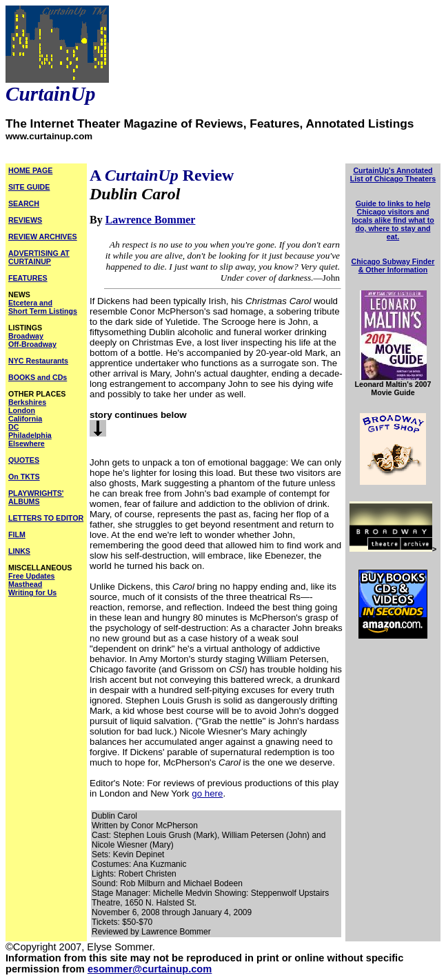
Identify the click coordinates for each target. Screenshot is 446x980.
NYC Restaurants (38, 361)
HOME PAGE (30, 170)
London (22, 410)
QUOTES (24, 460)
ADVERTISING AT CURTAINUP (39, 257)
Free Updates (32, 576)
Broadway (26, 336)
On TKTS (24, 477)
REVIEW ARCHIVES (43, 237)
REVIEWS (25, 220)
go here (207, 793)
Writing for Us (32, 592)
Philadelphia (30, 435)
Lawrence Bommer (151, 220)
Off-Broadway (32, 344)
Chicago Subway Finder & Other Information (393, 266)
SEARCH (24, 203)
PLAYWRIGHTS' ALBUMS (36, 497)
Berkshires (27, 402)
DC (13, 427)
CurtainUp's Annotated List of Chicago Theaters (393, 174)
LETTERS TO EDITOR (46, 518)
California (25, 419)
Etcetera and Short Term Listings (43, 307)
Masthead (25, 584)
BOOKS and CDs (38, 377)
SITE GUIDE (29, 187)
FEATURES (28, 278)
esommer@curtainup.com (150, 969)
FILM (17, 534)
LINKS (19, 551)
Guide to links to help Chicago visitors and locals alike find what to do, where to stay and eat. (393, 220)
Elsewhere (27, 443)
